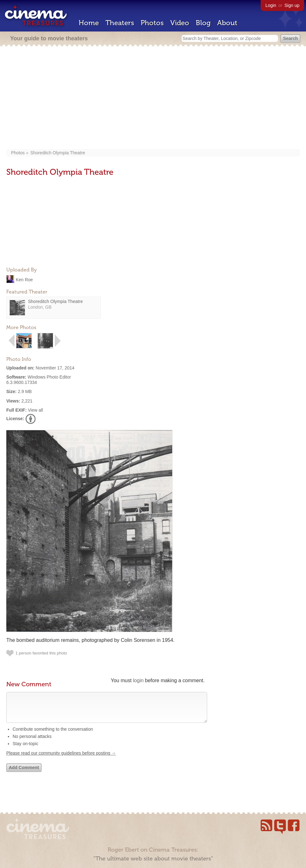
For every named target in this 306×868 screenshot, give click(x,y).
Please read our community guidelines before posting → (61, 759)
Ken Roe (24, 279)
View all (35, 410)
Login (271, 5)
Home (89, 23)
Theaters (120, 23)
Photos (152, 23)
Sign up (292, 5)
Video (180, 23)
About (227, 23)
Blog (203, 23)
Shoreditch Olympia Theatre (58, 153)
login (138, 680)
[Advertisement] (153, 98)
